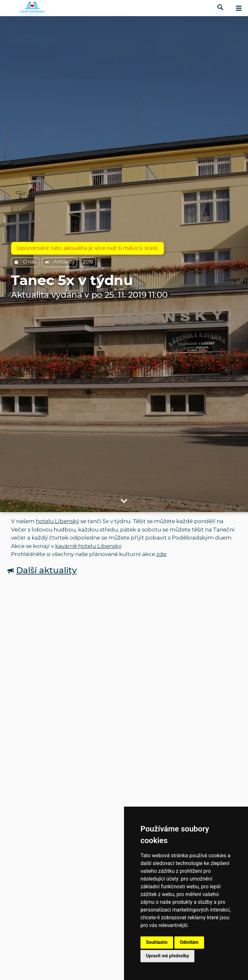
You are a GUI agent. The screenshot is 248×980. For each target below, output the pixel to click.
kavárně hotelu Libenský (88, 546)
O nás (25, 262)
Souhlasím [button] (157, 942)
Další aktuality (42, 571)
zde (161, 554)
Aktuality (59, 262)
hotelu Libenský (57, 521)
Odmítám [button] (189, 942)
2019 (88, 262)
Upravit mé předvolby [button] (167, 956)
